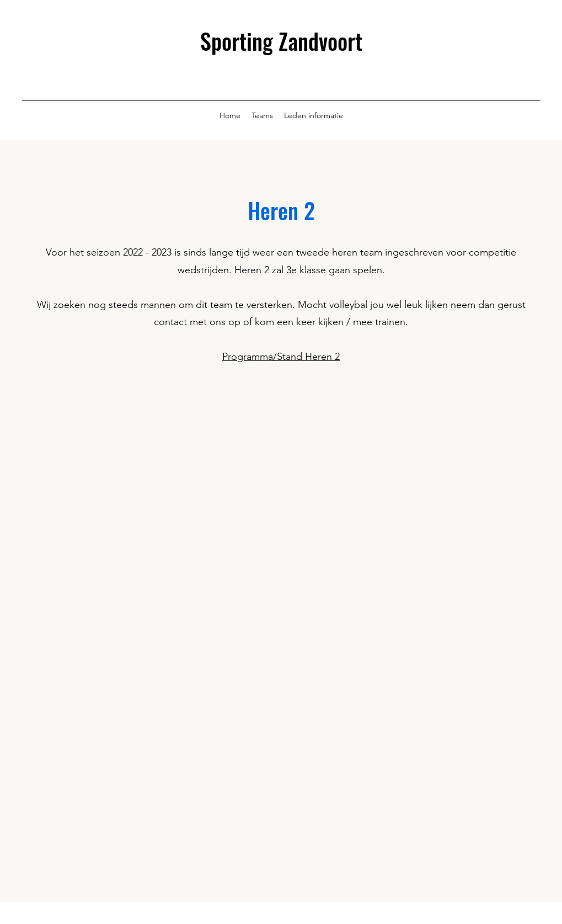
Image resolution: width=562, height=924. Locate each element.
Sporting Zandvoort (281, 41)
